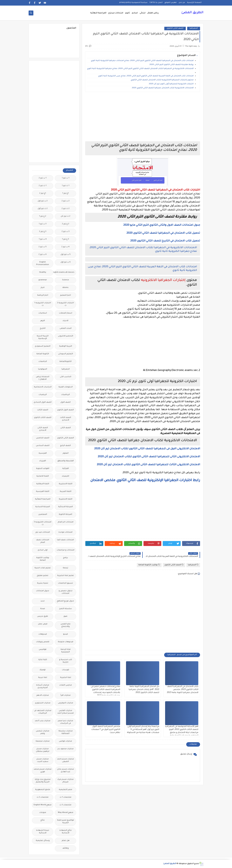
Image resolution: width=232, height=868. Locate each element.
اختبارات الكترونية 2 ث (65, 304)
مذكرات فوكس (65, 741)
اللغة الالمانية (43, 476)
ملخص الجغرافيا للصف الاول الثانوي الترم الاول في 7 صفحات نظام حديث (106, 730)
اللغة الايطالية (43, 484)
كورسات (66, 670)
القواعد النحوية (43, 469)
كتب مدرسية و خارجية (66, 661)
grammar (43, 280)
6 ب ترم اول (66, 262)
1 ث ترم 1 (66, 186)
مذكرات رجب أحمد (43, 721)
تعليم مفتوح (43, 576)
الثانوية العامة (43, 354)
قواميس (43, 650)
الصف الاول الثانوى (65, 410)
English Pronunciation (43, 264)
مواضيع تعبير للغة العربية (66, 822)
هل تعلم (66, 841)
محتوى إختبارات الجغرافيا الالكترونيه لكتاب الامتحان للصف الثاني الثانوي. (162, 80)
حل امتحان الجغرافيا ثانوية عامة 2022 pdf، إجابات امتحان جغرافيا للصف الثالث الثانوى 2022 (144, 690)
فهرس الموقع (171, 3)
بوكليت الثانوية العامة (149, 565)
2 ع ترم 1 (43, 216)
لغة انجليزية (66, 678)
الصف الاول (65, 402)
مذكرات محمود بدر (66, 749)
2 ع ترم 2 (66, 224)
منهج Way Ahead (66, 813)
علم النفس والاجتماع (66, 625)
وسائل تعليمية (43, 841)
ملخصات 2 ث (43, 797)
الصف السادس (43, 446)
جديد (43, 601)
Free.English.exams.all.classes (65, 272)
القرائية (66, 469)
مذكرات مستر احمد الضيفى (65, 760)
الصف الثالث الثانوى (43, 418)
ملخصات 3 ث (65, 805)
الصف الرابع (65, 446)
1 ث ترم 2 (43, 186)
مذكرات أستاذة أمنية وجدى (43, 687)
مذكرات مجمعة (43, 741)
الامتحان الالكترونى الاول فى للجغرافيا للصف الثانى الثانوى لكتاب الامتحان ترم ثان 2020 (147, 449)
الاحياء (66, 321)
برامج (65, 558)
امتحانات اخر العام (66, 522)
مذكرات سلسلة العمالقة (66, 732)
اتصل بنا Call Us (156, 3)
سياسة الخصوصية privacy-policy (133, 3)
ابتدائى (143, 13)
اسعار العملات (66, 313)
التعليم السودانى (66, 354)
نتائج (43, 820)
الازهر (43, 321)
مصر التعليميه (65, 790)
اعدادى (135, 13)
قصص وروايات (43, 642)
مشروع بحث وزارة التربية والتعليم (43, 781)
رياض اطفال (153, 13)
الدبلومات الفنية (66, 387)
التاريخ (43, 328)
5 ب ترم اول (66, 255)
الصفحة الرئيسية (194, 3)
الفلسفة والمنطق (66, 461)
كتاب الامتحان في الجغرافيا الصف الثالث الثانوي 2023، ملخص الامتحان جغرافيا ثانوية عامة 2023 (183, 690)
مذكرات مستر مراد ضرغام (65, 781)
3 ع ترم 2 (43, 232)
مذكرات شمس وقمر (43, 732)
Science (66, 280)
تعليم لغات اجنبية (43, 568)
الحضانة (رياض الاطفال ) (43, 378)
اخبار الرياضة (43, 295)
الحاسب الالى (66, 377)
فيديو (65, 634)
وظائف (66, 848)
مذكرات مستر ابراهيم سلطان (43, 750)
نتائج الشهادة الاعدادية (66, 832)
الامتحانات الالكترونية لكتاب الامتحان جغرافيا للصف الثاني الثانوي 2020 (163, 88)
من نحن (182, 3)
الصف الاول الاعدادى (43, 402)
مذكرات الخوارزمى (66, 703)
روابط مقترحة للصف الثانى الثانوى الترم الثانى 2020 (172, 65)
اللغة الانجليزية (66, 484)
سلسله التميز (66, 609)
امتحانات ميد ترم (43, 532)
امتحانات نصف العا (65, 540)
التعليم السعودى (43, 346)
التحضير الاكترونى (66, 336)
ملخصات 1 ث (66, 797)
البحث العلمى (66, 328)
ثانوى (127, 13)
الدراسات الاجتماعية (43, 387)
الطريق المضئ (192, 13)
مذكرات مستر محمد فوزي (43, 771)
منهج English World (43, 805)
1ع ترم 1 (65, 193)
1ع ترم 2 (43, 193)
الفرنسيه (43, 453)
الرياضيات (65, 395)
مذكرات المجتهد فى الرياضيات (43, 712)
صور (65, 616)
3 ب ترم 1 (43, 224)
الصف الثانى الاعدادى (43, 429)
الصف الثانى (66, 428)
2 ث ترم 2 (66, 209)
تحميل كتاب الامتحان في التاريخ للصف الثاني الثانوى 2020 (165, 241)
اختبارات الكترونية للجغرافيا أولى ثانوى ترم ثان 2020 (171, 84)
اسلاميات (43, 313)
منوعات (43, 813)
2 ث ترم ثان (65, 216)
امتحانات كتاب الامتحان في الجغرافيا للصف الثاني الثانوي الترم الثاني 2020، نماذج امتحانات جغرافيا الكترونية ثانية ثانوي (142, 61)
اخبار (43, 288)
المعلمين (43, 515)
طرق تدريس (43, 616)
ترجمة (65, 568)
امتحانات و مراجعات (66, 550)
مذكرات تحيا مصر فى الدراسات (65, 722)
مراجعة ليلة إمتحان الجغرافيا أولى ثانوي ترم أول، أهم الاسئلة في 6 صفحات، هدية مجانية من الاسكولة (143, 730)
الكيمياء (66, 476)
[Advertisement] (143, 117)
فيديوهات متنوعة (66, 642)
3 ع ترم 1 (65, 239)
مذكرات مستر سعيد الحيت (43, 760)
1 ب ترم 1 (66, 178)
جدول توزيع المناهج (65, 601)
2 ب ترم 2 (66, 201)
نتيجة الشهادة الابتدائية (43, 832)
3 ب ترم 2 (66, 232)
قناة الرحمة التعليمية (66, 651)
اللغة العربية (66, 492)
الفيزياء (43, 461)
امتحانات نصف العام (43, 541)
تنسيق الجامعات (65, 583)
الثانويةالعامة (65, 362)
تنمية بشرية (43, 583)
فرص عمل (43, 624)
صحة (43, 609)
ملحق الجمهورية (43, 790)
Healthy (43, 272)
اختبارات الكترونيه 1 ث (43, 304)
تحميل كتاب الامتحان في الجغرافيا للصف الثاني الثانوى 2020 (163, 233)
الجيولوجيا (43, 369)
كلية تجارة (43, 660)
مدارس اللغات (66, 685)
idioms (65, 288)
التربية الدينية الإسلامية (43, 337)
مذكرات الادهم (43, 695)
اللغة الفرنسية (43, 492)
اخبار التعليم (65, 295)
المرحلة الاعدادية (43, 507)
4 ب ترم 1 (43, 239)
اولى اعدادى (43, 550)
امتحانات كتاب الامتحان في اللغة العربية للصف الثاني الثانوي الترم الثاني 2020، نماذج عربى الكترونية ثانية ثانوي (146, 76)
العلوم (66, 453)
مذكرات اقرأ (66, 695)
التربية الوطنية (66, 346)
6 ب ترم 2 (43, 255)
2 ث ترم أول (43, 209)
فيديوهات (43, 634)
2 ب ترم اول (43, 201)
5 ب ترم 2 (43, 247)
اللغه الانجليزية (66, 499)
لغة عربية (43, 678)
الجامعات (43, 362)
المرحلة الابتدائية (65, 507)
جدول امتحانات (43, 591)
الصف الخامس (43, 438)
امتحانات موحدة (65, 532)
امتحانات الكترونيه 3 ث (43, 523)
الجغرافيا (194, 28)
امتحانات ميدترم (116, 13)
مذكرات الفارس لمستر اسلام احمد (66, 712)
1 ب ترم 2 (43, 178)
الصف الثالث (43, 410)
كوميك (43, 670)
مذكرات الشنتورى (43, 703)
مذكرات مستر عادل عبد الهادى (65, 771)
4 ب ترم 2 (65, 247)
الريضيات (43, 395)
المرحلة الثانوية (65, 515)
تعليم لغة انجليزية (66, 576)
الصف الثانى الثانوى (175, 28)
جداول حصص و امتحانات (66, 592)
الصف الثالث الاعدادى (66, 419)
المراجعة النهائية (98, 13)
